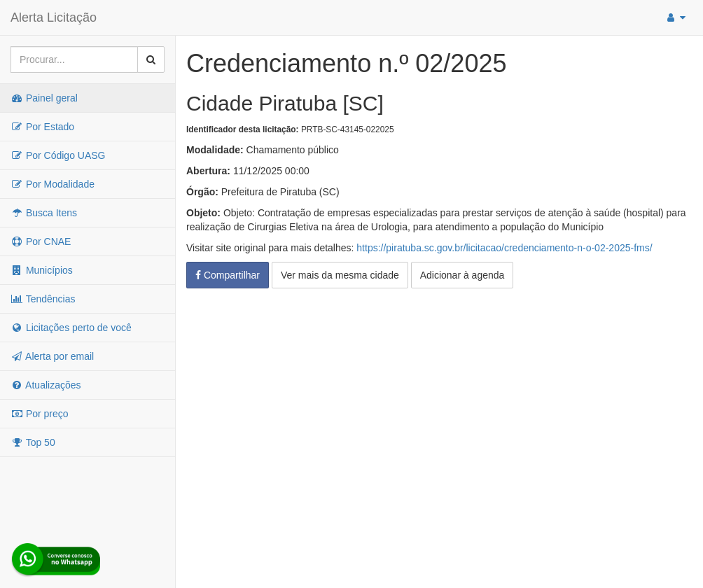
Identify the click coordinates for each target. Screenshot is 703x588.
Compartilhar (228, 275)
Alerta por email (52, 356)
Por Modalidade (53, 184)
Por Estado (42, 127)
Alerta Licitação (54, 17)
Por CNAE (41, 241)
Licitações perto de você (71, 328)
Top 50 (33, 442)
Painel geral (44, 98)
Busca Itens (44, 213)
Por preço (40, 414)
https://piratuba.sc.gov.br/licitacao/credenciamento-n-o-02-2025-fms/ (504, 248)
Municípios (42, 270)
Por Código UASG (58, 155)
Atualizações (46, 385)
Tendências (43, 299)
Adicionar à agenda (462, 275)
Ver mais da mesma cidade (340, 275)
